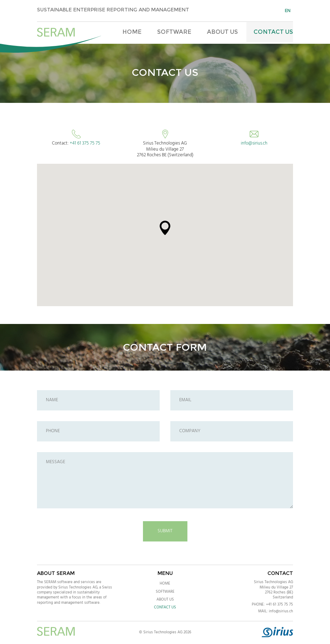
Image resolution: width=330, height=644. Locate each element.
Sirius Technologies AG (273, 582)
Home (132, 32)
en (288, 11)
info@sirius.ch (254, 143)
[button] (165, 228)
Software (174, 32)
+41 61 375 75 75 (85, 143)
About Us (222, 32)
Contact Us (273, 32)
